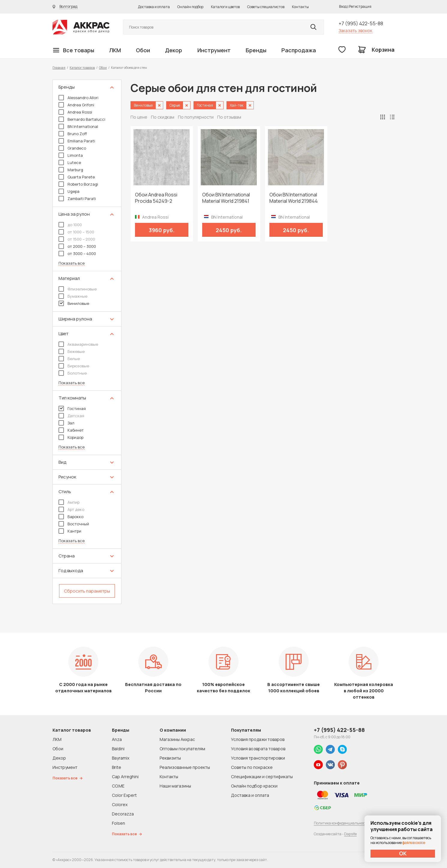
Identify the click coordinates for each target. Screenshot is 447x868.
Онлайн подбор (190, 7)
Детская (71, 416)
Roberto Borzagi (78, 184)
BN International (78, 126)
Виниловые (74, 303)
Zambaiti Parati (77, 199)
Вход (343, 6)
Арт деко (71, 509)
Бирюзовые (74, 366)
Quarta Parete (77, 177)
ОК (403, 853)
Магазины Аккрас (177, 739)
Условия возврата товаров (258, 749)
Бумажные (73, 296)
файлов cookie (414, 843)
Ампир (69, 502)
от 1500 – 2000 (77, 239)
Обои (143, 50)
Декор (174, 50)
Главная (59, 67)
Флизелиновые (78, 289)
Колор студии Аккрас (81, 27)
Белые (69, 359)
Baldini (118, 749)
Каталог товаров (82, 67)
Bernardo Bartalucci (82, 119)
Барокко (71, 517)
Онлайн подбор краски (254, 786)
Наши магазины (175, 786)
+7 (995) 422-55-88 (361, 23)
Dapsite (350, 834)
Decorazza (123, 814)
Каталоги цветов (225, 7)
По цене (139, 117)
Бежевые (72, 351)
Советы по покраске (252, 767)
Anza (117, 739)
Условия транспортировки (258, 758)
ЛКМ (115, 50)
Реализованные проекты (185, 767)
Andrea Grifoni (76, 105)
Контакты (300, 7)
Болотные (73, 373)
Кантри (70, 531)
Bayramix (121, 758)
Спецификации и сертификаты (262, 777)
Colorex (120, 804)
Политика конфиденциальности (341, 823)
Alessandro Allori (78, 98)
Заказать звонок (355, 30)
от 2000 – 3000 (77, 246)
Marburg (71, 170)
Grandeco (72, 148)
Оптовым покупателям (182, 749)
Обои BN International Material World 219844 (294, 198)
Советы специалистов (266, 7)
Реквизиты (170, 758)
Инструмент (214, 50)
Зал (66, 423)
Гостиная (72, 408)
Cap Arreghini (125, 777)
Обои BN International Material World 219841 (226, 198)
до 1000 (70, 225)
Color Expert (124, 795)
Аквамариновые (78, 344)
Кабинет (71, 430)
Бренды (256, 50)
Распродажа (299, 50)
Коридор (71, 437)
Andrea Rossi (75, 112)
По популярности (196, 117)
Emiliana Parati (77, 141)
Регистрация (360, 6)
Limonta (71, 155)
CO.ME (118, 786)
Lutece (70, 162)
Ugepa (69, 191)
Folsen (118, 823)
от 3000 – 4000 (77, 253)
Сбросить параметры (87, 591)
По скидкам (163, 117)
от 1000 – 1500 (76, 232)
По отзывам (229, 117)
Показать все (72, 263)
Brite (117, 767)
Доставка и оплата (154, 7)
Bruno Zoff (73, 134)
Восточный (74, 524)
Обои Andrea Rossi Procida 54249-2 (156, 198)
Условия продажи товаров (258, 739)
